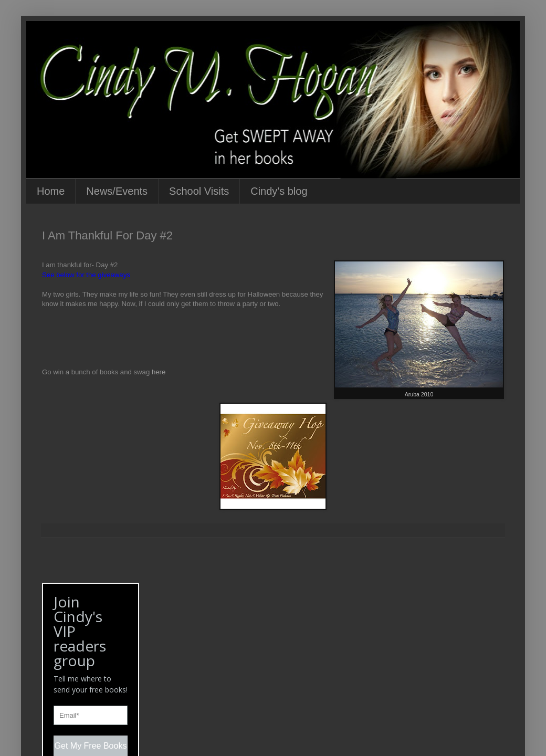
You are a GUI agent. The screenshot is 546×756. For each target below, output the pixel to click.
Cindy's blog (279, 191)
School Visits (199, 191)
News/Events (117, 191)
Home (51, 191)
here (159, 372)
